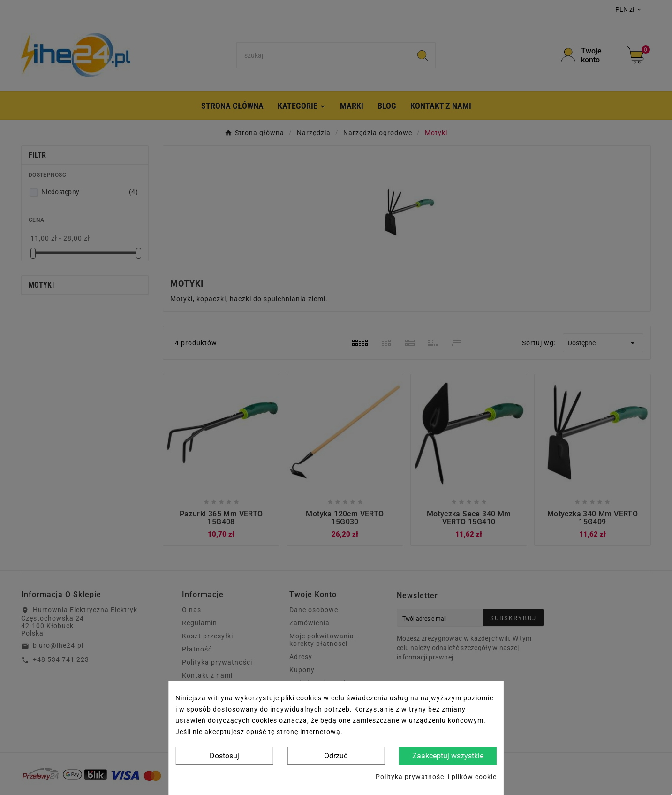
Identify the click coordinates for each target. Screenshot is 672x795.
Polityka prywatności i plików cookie (436, 777)
